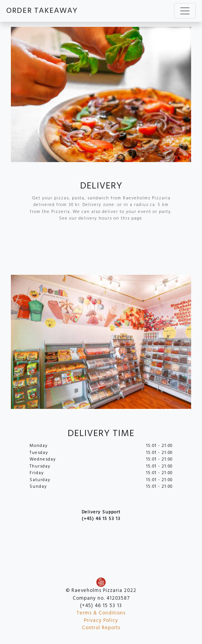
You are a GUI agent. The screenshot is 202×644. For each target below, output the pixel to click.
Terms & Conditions (101, 613)
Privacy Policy (101, 620)
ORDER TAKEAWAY (42, 11)
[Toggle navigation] (185, 11)
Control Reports (101, 628)
